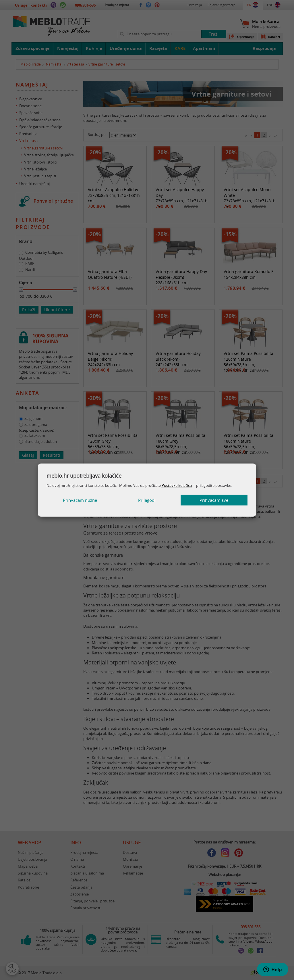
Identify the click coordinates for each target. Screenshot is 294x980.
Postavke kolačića (176, 485)
